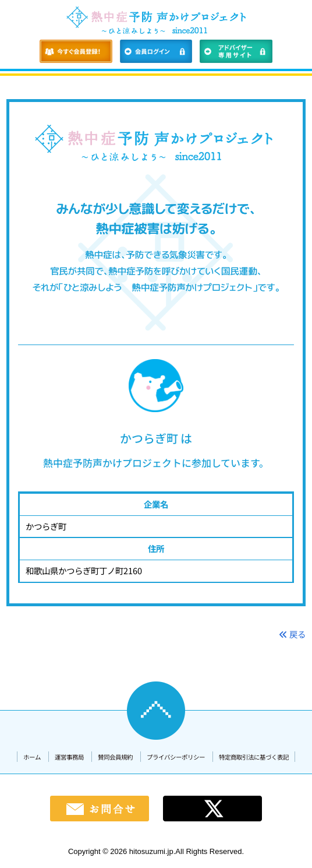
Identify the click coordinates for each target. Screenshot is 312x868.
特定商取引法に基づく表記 (254, 757)
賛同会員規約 (115, 757)
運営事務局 (69, 757)
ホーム (32, 757)
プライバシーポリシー (176, 757)
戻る (292, 634)
